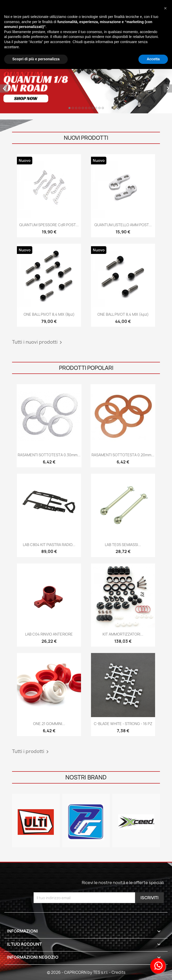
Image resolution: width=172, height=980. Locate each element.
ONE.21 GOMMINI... (49, 724)
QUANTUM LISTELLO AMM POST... (123, 225)
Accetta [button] (153, 59)
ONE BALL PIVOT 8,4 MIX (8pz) (49, 314)
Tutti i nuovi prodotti (38, 342)
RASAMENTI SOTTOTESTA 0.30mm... (49, 455)
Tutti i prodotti (31, 752)
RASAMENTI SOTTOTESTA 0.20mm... (123, 455)
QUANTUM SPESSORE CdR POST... (49, 225)
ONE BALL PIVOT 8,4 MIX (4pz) (123, 314)
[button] (165, 8)
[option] (86, 85)
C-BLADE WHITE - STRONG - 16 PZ (123, 724)
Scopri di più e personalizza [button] (36, 59)
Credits (118, 972)
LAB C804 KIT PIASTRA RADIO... (49, 545)
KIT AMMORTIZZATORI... (123, 634)
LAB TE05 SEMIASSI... (123, 545)
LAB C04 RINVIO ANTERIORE (49, 634)
